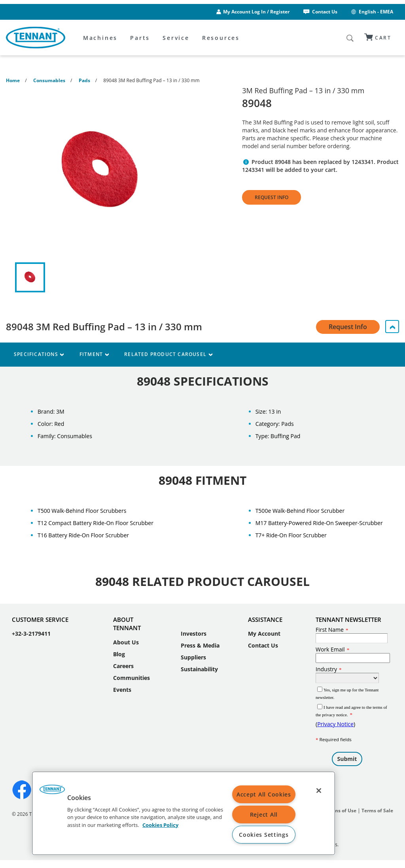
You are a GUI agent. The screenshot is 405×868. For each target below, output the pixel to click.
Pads (84, 80)
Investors (194, 634)
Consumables (49, 80)
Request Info (272, 197)
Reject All (264, 814)
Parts (140, 38)
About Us (126, 642)
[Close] (319, 791)
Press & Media (200, 645)
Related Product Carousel (168, 354)
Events (122, 690)
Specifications (39, 354)
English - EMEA (372, 12)
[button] (52, 792)
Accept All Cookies (264, 794)
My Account (264, 634)
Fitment (94, 354)
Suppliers (193, 657)
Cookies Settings (264, 835)
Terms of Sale (377, 811)
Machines (100, 38)
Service (176, 38)
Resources (221, 38)
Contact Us (320, 12)
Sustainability (199, 669)
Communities (132, 678)
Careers (123, 666)
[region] (184, 813)
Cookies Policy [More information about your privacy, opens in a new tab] (160, 825)
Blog (119, 654)
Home (13, 80)
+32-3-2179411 (31, 634)
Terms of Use (341, 811)
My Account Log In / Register (256, 12)
